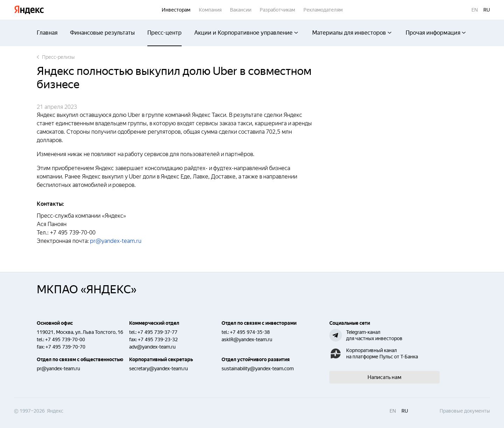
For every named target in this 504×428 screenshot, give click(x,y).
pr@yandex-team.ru (116, 241)
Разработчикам (277, 10)
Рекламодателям (323, 10)
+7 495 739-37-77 (157, 332)
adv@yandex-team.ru (152, 347)
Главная (47, 33)
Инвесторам (176, 10)
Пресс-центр (164, 33)
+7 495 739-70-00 (65, 339)
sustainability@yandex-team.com (258, 369)
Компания (210, 10)
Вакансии (241, 10)
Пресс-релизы (56, 57)
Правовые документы (465, 411)
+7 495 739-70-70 (65, 347)
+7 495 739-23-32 (158, 339)
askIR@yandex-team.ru (247, 339)
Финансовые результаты (102, 33)
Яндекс (29, 10)
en (475, 10)
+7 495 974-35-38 (250, 332)
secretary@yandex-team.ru (159, 369)
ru (487, 10)
